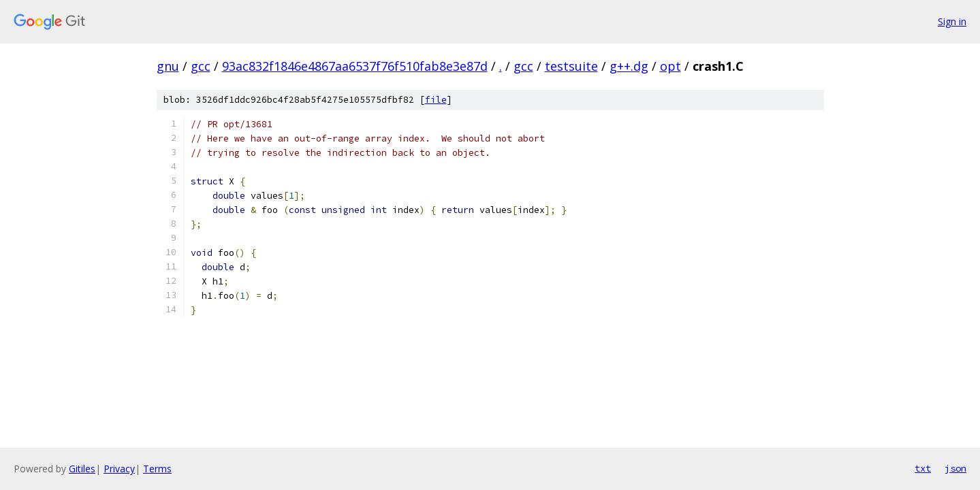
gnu (168, 66)
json (955, 468)
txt (923, 468)
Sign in (952, 21)
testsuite (571, 66)
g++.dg (629, 66)
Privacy (119, 469)
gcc (201, 66)
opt (670, 66)
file (436, 100)
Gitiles (82, 469)
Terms (157, 469)
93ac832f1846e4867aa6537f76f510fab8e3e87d (355, 66)
